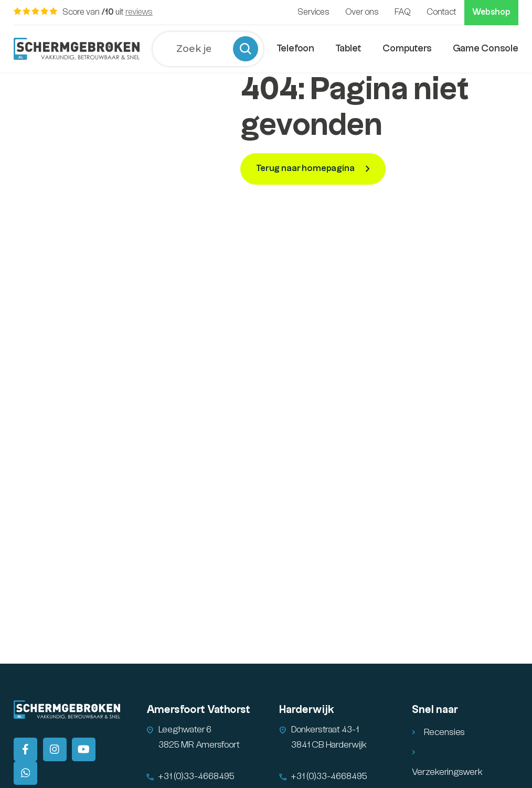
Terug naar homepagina (305, 168)
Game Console (486, 49)
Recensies (444, 732)
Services (313, 12)
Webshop (491, 12)
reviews (139, 12)
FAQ (403, 12)
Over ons (362, 12)
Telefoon (295, 49)
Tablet (348, 49)
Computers (407, 49)
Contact (441, 12)
